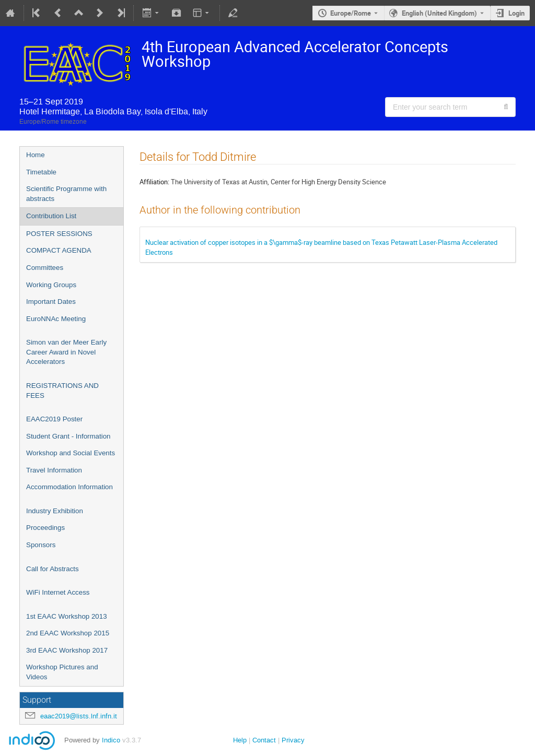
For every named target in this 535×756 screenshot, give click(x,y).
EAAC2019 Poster (54, 419)
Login (516, 13)
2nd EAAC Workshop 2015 (68, 633)
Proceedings (45, 528)
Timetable (41, 172)
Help (240, 740)
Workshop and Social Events (71, 453)
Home (36, 155)
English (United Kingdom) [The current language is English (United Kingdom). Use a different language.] (439, 13)
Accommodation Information (69, 487)
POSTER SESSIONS (59, 234)
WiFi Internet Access (58, 592)
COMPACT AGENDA (59, 250)
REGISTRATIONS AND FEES (62, 391)
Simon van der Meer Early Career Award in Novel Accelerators (66, 352)
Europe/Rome (351, 13)
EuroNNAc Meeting (56, 319)
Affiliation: (154, 182)
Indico (111, 740)
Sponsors (41, 545)
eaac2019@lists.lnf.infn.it (79, 716)
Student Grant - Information (68, 436)
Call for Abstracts (53, 569)
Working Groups (51, 285)
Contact (264, 740)
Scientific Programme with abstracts (66, 194)
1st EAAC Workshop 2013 (67, 616)
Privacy (293, 740)
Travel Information (54, 470)
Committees (45, 268)
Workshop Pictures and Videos (62, 672)
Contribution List (51, 216)
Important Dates (51, 302)
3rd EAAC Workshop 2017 (67, 650)
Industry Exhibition (55, 511)
